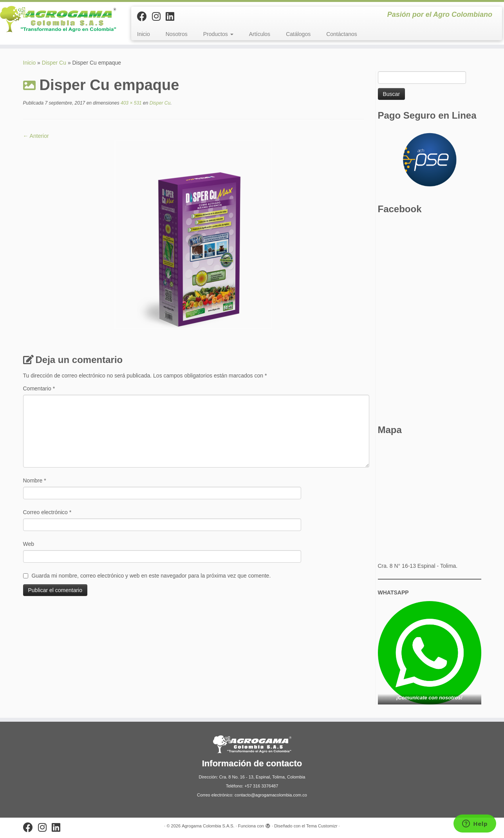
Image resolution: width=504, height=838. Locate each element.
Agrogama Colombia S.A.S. (208, 826)
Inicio (144, 34)
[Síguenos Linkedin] (173, 16)
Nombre (35, 480)
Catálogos (298, 34)
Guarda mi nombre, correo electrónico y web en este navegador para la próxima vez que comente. (151, 576)
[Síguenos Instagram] (159, 16)
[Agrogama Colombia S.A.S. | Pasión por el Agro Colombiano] (58, 19)
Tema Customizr (322, 826)
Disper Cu (54, 63)
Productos (218, 34)
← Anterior (36, 136)
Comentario (39, 388)
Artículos (260, 34)
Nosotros (177, 34)
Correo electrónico (47, 512)
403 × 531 (131, 103)
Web (29, 544)
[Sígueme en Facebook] (145, 16)
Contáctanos (342, 34)
